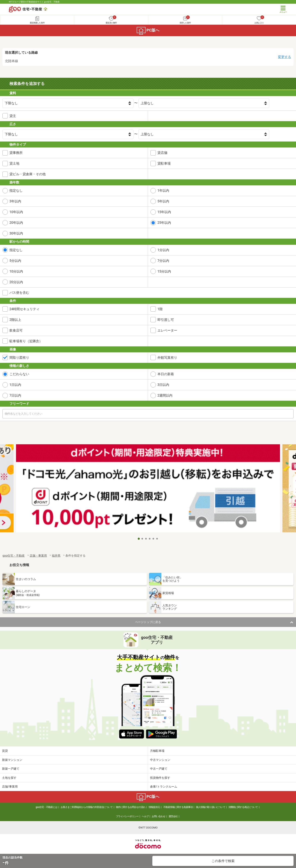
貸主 (13, 116)
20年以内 (16, 223)
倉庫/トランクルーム (164, 787)
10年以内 (16, 212)
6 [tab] (157, 539)
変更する (284, 57)
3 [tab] (146, 539)
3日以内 (163, 385)
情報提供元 (154, 807)
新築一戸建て (11, 769)
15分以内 (164, 271)
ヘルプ (145, 816)
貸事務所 (16, 153)
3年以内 (15, 201)
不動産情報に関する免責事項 (178, 807)
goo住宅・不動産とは (47, 807)
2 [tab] (142, 539)
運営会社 (173, 816)
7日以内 (15, 395)
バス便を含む (19, 293)
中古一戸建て (159, 769)
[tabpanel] (148, 490)
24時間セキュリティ (24, 309)
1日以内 (15, 385)
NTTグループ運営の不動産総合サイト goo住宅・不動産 (34, 2)
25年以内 (164, 223)
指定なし (16, 191)
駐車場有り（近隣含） (26, 341)
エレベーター (167, 330)
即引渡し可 (166, 320)
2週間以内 (165, 395)
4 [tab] (150, 539)
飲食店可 (16, 330)
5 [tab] (154, 539)
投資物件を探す (160, 778)
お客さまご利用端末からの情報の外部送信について (87, 807)
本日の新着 (166, 374)
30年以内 (16, 233)
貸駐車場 (164, 163)
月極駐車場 (157, 751)
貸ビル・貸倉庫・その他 (28, 174)
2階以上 (15, 320)
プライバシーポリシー (127, 816)
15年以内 (164, 212)
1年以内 (163, 191)
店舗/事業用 (10, 787)
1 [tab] (139, 539)
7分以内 (163, 261)
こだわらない (19, 374)
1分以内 (163, 250)
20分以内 (16, 282)
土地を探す (9, 778)
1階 (160, 309)
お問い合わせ (158, 816)
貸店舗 (162, 153)
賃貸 (5, 751)
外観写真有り (167, 358)
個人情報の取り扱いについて (211, 807)
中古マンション (160, 760)
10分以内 (16, 271)
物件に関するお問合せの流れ (131, 807)
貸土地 (14, 163)
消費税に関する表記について (243, 807)
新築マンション (12, 760)
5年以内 (163, 201)
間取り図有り (19, 358)
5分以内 (15, 261)
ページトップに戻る (148, 622)
